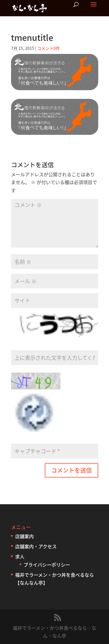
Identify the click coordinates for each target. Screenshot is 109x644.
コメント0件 (49, 48)
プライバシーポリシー (47, 565)
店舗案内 (24, 536)
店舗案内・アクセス (36, 546)
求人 (20, 556)
